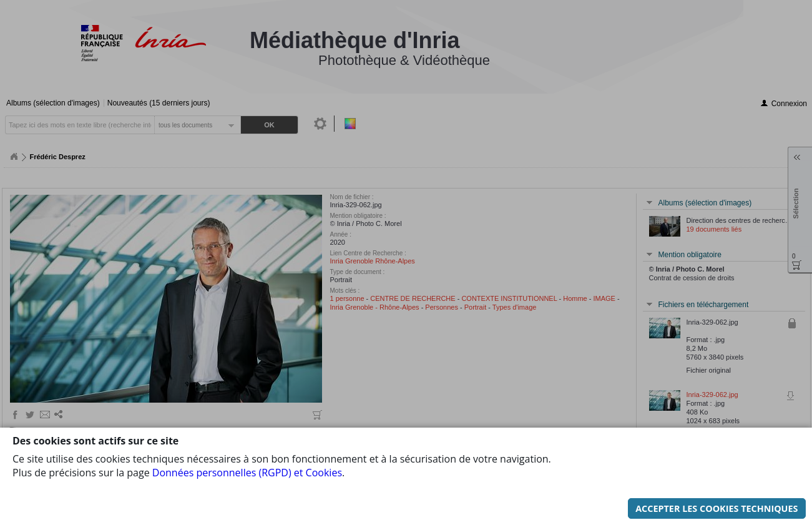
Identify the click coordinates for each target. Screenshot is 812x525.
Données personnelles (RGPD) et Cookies (247, 459)
